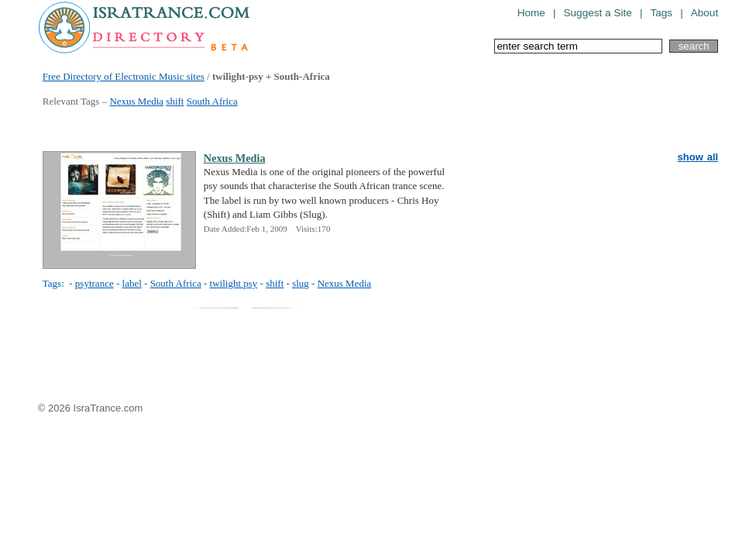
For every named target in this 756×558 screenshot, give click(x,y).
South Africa (212, 101)
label (132, 283)
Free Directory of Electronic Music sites (124, 76)
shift (175, 101)
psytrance (94, 283)
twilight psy (234, 283)
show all (698, 157)
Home (531, 13)
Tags (661, 13)
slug (301, 283)
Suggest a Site (597, 13)
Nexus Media (136, 101)
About (705, 13)
